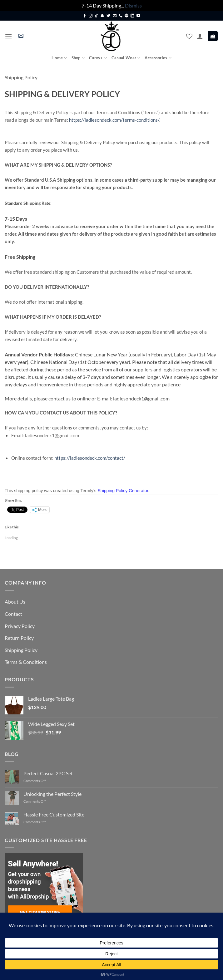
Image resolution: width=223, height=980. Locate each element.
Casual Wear (126, 58)
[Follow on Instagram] (91, 16)
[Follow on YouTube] (138, 16)
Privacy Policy (20, 626)
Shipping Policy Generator (123, 491)
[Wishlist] (189, 36)
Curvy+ (98, 58)
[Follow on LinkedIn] (132, 16)
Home (59, 58)
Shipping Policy (21, 650)
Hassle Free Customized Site (54, 814)
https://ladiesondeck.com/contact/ (90, 458)
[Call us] (121, 16)
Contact (13, 614)
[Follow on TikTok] (97, 16)
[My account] (200, 36)
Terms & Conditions (26, 662)
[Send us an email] (115, 16)
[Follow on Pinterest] (126, 16)
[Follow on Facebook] (85, 16)
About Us (15, 602)
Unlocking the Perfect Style (52, 794)
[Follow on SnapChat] (102, 16)
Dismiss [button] (133, 5)
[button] (8, 36)
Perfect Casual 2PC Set (48, 773)
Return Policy (19, 638)
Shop (78, 58)
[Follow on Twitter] (108, 16)
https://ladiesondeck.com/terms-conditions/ (114, 120)
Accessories (158, 58)
